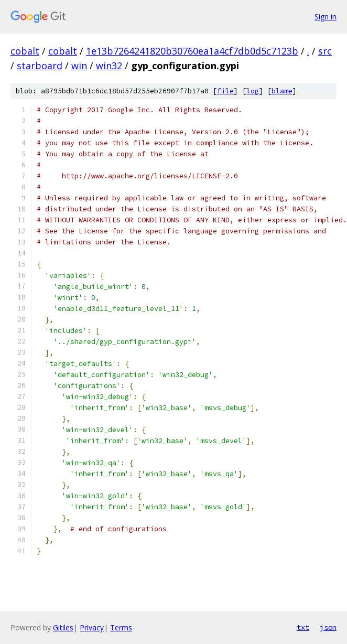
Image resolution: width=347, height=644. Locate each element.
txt (303, 627)
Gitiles (63, 627)
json (328, 627)
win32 (109, 66)
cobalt (25, 51)
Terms (121, 627)
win (79, 66)
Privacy (92, 627)
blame (282, 91)
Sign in (326, 17)
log (253, 91)
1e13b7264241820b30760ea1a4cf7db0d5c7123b (192, 51)
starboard (40, 66)
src (325, 51)
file (225, 91)
